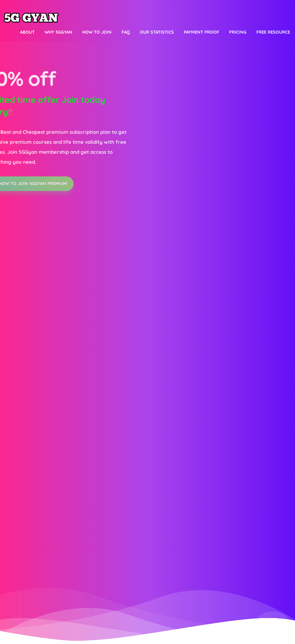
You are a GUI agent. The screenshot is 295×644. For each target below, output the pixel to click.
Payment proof (201, 32)
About (27, 32)
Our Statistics (157, 32)
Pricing (238, 32)
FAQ (126, 32)
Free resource (273, 32)
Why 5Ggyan (58, 32)
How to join (97, 32)
